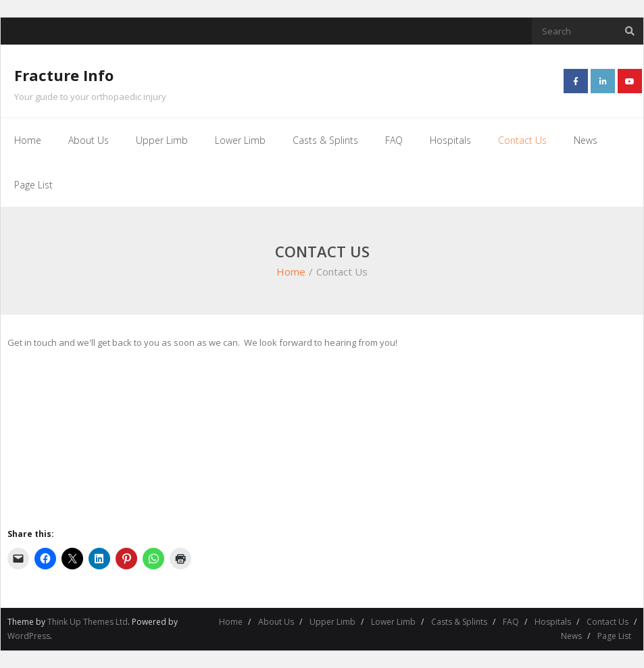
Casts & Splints (459, 622)
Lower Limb (393, 622)
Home (291, 272)
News (571, 636)
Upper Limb (332, 622)
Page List (614, 636)
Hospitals (553, 622)
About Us (276, 622)
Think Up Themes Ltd (88, 622)
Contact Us (608, 622)
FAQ (511, 622)
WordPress (29, 636)
